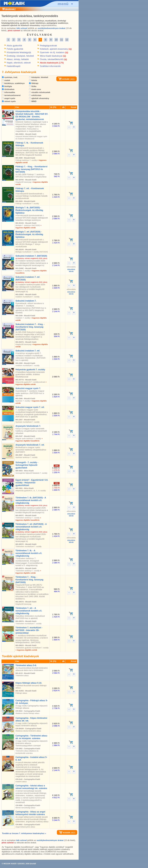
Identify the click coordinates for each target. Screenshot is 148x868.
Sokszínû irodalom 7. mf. (28, 351)
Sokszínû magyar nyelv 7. (28, 388)
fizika (33, 86)
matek (6, 80)
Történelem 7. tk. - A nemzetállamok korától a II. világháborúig (29, 553)
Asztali (33, 864)
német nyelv (9, 101)
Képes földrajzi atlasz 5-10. (29, 683)
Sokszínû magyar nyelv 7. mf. (30, 407)
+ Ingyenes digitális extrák (26, 650)
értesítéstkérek (71, 270)
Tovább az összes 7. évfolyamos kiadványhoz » (24, 833)
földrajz (34, 83)
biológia (7, 86)
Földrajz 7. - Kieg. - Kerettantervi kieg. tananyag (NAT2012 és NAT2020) (31, 169)
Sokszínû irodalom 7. (26, 301)
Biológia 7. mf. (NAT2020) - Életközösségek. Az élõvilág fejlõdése (29, 234)
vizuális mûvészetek (40, 92)
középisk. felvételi (39, 77)
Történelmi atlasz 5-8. (26, 665)
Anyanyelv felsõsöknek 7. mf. (30, 445)
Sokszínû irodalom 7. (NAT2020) (31, 256)
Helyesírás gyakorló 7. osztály (30, 370)
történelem (8, 89)
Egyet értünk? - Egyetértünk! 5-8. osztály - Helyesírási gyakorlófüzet (32, 483)
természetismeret (11, 95)
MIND (33, 101)
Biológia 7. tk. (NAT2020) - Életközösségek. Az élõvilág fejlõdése (29, 210)
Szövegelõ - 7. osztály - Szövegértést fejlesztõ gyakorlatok (27, 465)
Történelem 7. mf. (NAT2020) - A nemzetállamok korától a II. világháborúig (31, 527)
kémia (33, 80)
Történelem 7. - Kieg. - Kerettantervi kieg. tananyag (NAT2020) (29, 580)
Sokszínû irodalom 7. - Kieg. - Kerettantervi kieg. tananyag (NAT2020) (30, 327)
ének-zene (35, 89)
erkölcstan (35, 95)
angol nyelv (9, 98)
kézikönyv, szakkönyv (13, 83)
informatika (8, 92)
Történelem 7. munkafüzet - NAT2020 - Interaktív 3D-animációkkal (29, 630)
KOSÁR (64, 79)
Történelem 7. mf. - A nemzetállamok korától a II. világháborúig (29, 611)
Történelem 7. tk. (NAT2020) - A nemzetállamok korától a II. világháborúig (31, 500)
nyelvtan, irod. (10, 77)
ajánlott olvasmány (39, 98)
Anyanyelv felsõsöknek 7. (28, 426)
